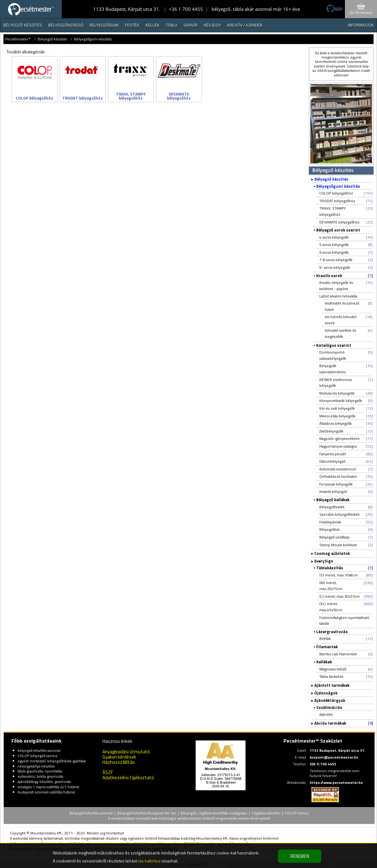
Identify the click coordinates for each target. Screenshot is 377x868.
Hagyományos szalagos (338, 446)
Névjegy (212, 25)
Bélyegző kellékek (333, 500)
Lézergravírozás (332, 632)
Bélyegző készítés (23, 25)
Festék (132, 25)
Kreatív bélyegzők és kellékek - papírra (336, 286)
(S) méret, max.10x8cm (339, 575)
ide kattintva (149, 861)
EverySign (324, 561)
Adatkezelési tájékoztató (128, 778)
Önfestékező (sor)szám (338, 476)
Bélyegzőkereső (66, 25)
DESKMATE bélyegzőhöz (339, 222)
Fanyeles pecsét (333, 454)
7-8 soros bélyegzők (336, 260)
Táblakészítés (330, 568)
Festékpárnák (330, 522)
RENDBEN (300, 856)
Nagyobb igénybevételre (340, 438)
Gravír (191, 25)
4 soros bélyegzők (334, 237)
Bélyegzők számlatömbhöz (333, 369)
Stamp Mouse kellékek (338, 545)
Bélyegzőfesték (332, 507)
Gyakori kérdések (119, 757)
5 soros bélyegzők (334, 245)
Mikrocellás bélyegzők (337, 416)
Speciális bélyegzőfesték (340, 514)
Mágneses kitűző (333, 669)
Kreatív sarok (329, 276)
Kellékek (324, 662)
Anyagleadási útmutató (126, 752)
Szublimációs (329, 707)
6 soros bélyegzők (334, 252)
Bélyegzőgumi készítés (93, 39)
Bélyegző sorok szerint (338, 230)
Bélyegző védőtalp (334, 537)
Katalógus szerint (334, 345)
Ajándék (326, 714)
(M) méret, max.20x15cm (331, 586)
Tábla (172, 25)
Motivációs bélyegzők (337, 393)
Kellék (153, 25)
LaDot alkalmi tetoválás (338, 296)
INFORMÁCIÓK (361, 25)
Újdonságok (326, 693)
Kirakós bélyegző (333, 491)
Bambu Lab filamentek (338, 654)
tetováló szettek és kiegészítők (340, 333)
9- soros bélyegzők (335, 267)
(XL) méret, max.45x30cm (331, 607)
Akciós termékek (330, 723)
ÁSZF (108, 772)
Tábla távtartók (331, 676)
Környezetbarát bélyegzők (341, 401)
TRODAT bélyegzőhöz (337, 201)
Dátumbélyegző (332, 461)
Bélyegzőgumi (104, 25)
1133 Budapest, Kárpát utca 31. (127, 9)
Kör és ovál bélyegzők (337, 408)
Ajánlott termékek (332, 685)
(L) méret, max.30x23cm (340, 596)
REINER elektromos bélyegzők (336, 383)
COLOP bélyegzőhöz (336, 193)
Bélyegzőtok (329, 529)
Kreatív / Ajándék (245, 25)
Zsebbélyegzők (331, 431)
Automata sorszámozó (338, 469)
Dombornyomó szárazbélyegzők (333, 355)
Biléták (325, 639)
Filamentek (327, 647)
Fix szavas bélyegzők (336, 484)
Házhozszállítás (119, 762)
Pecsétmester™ (18, 39)
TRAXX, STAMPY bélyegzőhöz (333, 211)
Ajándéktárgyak (330, 700)
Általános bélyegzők (336, 423)
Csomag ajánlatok (332, 553)
